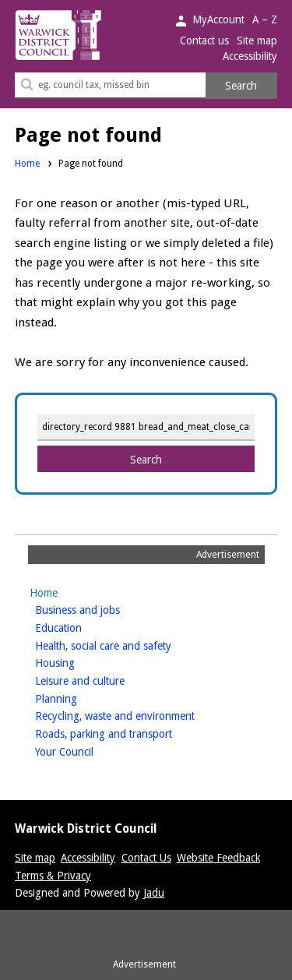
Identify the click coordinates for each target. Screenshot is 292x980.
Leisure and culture (104, 680)
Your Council (89, 751)
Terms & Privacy (53, 876)
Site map (257, 41)
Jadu (154, 893)
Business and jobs (102, 609)
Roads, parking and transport (128, 733)
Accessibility (250, 56)
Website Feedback (218, 858)
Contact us (204, 41)
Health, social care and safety (128, 645)
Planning (81, 698)
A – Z (265, 19)
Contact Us (146, 858)
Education (83, 627)
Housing (79, 662)
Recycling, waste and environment (139, 715)
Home (27, 164)
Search (241, 86)
